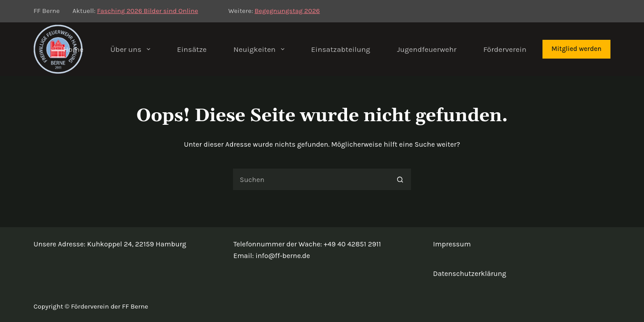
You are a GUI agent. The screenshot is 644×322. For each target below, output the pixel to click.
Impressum (452, 244)
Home (73, 49)
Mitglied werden (576, 49)
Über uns (132, 49)
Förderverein (505, 49)
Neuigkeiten (261, 49)
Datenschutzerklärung (469, 273)
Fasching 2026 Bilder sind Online (148, 11)
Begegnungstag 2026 (287, 11)
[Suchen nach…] (311, 179)
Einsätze (192, 49)
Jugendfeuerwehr (427, 49)
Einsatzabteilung (341, 49)
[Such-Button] (400, 179)
